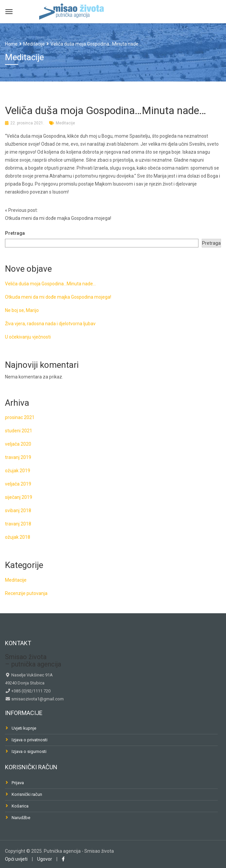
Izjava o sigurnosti (29, 751)
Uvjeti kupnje (24, 728)
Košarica (20, 806)
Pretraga (15, 233)
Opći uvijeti (16, 859)
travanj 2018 (18, 524)
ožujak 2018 (18, 537)
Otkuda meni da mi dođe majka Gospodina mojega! (58, 297)
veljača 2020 (18, 444)
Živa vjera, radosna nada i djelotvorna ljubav (50, 324)
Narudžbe (21, 818)
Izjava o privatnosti (30, 740)
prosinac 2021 (20, 417)
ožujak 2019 (18, 471)
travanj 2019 (18, 457)
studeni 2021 (19, 431)
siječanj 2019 (19, 497)
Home (11, 44)
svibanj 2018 (18, 510)
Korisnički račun (27, 794)
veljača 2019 (18, 484)
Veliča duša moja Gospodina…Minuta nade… (50, 284)
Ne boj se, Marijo (22, 310)
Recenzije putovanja (26, 593)
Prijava (18, 783)
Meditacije (65, 123)
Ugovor (45, 859)
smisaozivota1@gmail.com (37, 699)
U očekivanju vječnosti (28, 337)
